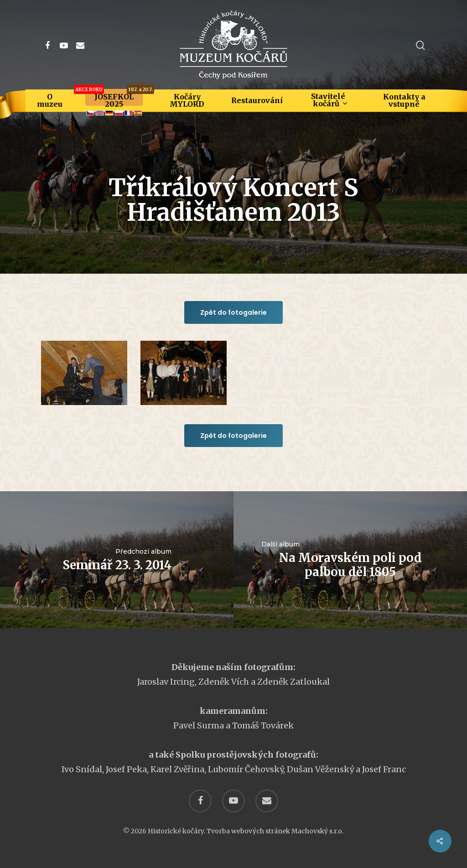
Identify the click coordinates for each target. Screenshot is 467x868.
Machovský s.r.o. (317, 831)
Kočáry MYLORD (187, 100)
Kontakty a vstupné (404, 100)
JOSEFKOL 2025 (114, 100)
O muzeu (50, 100)
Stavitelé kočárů (329, 100)
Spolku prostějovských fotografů (246, 755)
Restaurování (257, 100)
